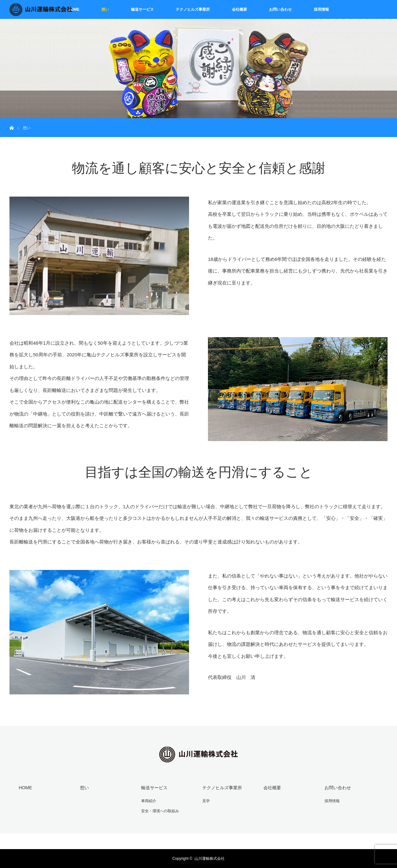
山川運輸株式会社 (210, 859)
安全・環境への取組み (160, 811)
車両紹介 (149, 801)
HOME (74, 9)
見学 (206, 801)
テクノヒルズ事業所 (193, 9)
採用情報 (321, 9)
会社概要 (239, 9)
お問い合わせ (280, 9)
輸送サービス (142, 9)
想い (105, 9)
